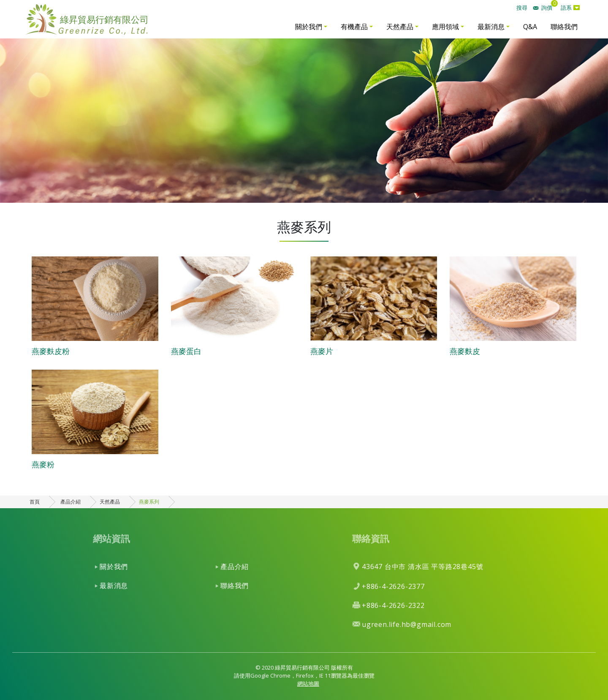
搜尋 (522, 8)
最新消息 (491, 27)
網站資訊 (111, 538)
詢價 (547, 8)
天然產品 (400, 27)
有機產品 (354, 27)
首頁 (35, 502)
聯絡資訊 (371, 538)
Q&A (530, 27)
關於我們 (309, 27)
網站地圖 (308, 684)
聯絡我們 (564, 27)
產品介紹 (71, 502)
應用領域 (445, 27)
